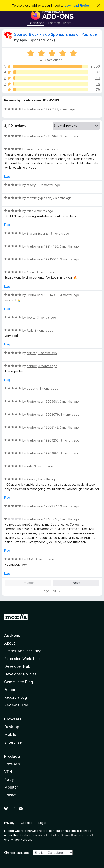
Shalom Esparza (38, 233)
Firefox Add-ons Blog (23, 651)
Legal (42, 823)
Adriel (31, 272)
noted (43, 831)
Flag (7, 176)
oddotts (32, 389)
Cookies (26, 823)
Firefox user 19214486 (42, 246)
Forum (10, 690)
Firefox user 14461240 (42, 519)
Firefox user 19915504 (43, 259)
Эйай (30, 559)
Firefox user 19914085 (43, 295)
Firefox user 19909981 (42, 401)
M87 (30, 211)
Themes (54, 23)
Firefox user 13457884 (43, 136)
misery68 (33, 185)
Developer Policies (20, 674)
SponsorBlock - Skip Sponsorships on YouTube (56, 34)
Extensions (36, 23)
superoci (33, 149)
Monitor (11, 787)
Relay (9, 779)
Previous (28, 583)
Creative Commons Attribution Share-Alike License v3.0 (57, 835)
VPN (8, 772)
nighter (32, 353)
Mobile (10, 735)
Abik (30, 330)
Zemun (31, 479)
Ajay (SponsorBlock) (37, 40)
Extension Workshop (22, 659)
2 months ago (70, 136)
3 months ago (44, 211)
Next (76, 583)
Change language (16, 853)
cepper (32, 366)
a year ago (67, 109)
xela (30, 466)
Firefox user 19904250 (43, 440)
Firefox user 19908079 (43, 414)
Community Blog (19, 682)
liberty (31, 317)
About (10, 643)
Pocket (10, 795)
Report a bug (16, 697)
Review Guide (16, 705)
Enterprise (13, 742)
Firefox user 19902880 (43, 453)
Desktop (12, 727)
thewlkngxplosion (39, 198)
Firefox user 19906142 (42, 427)
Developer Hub (17, 666)
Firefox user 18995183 (42, 109)
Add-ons (12, 635)
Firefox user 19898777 (43, 506)
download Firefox (77, 6)
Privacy (9, 823)
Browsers (12, 764)
